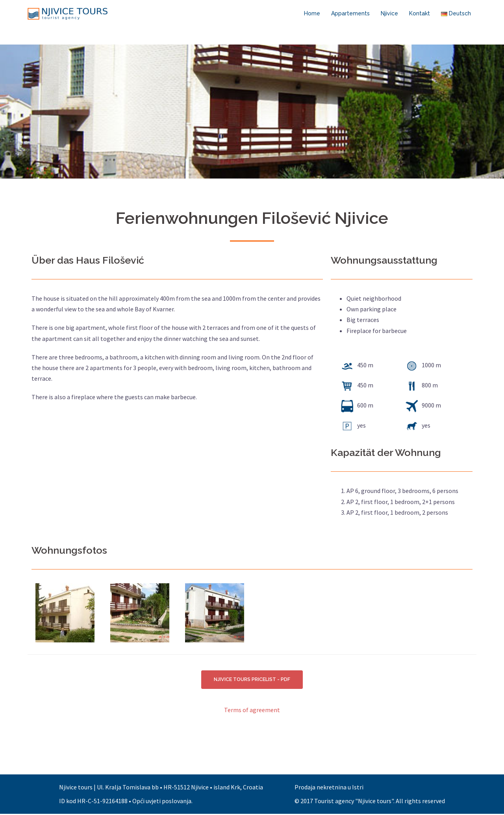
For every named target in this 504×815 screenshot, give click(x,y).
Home (312, 13)
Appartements (350, 13)
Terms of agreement (252, 711)
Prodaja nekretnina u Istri (329, 788)
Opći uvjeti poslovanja (162, 802)
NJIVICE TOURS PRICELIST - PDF (252, 680)
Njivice (389, 13)
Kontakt (420, 13)
